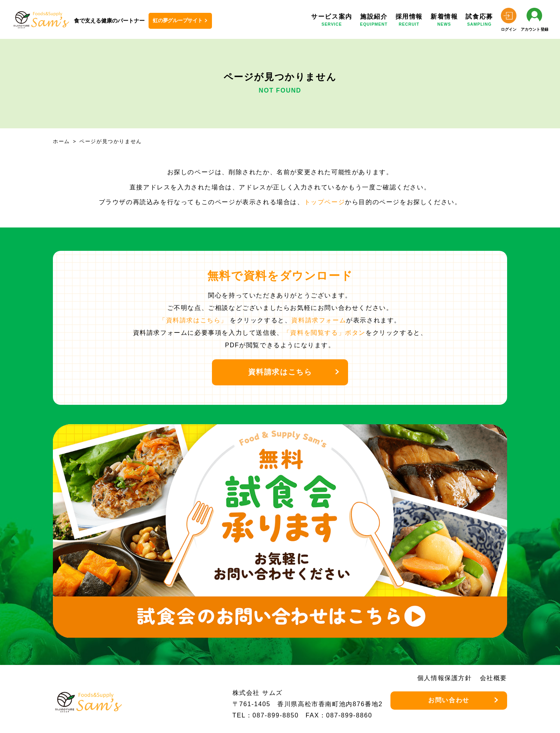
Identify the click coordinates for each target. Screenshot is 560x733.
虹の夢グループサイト (178, 20)
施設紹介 (374, 21)
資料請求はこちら (280, 372)
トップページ (325, 202)
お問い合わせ (449, 700)
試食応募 (479, 21)
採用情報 (409, 21)
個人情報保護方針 (445, 678)
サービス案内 (332, 21)
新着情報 (444, 21)
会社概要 (493, 678)
